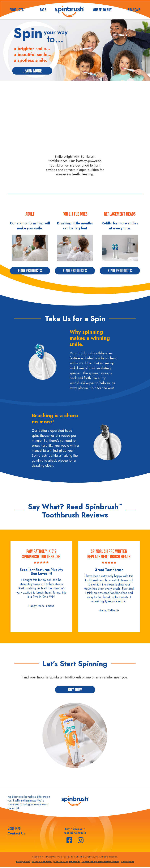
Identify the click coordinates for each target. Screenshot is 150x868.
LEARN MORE (32, 71)
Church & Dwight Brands (67, 861)
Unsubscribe (128, 861)
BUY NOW (75, 690)
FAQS (43, 10)
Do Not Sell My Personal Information (100, 861)
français (134, 10)
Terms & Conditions (42, 861)
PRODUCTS (17, 10)
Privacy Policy (23, 861)
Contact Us (16, 833)
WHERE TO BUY (102, 10)
